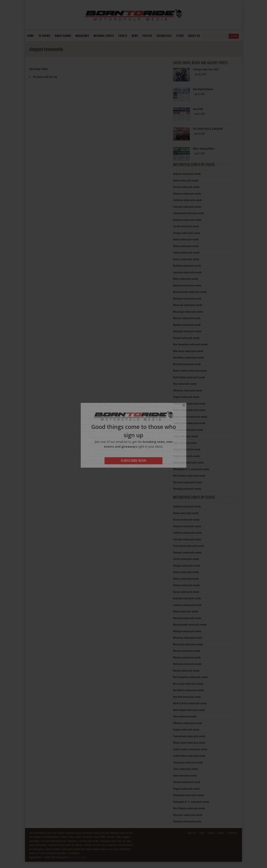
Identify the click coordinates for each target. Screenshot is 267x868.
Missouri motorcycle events (187, 318)
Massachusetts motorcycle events (190, 292)
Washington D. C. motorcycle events (191, 469)
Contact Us (233, 833)
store (180, 36)
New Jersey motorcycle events (188, 351)
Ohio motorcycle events (185, 384)
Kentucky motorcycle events (187, 265)
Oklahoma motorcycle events (188, 390)
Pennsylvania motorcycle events (189, 403)
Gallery (211, 833)
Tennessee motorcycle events (188, 430)
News (135, 36)
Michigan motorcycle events (187, 298)
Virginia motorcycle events (186, 456)
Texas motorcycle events (186, 436)
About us (194, 36)
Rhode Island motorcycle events (189, 410)
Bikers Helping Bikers (204, 148)
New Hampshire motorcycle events (190, 344)
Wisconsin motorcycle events (188, 482)
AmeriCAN (198, 109)
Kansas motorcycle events (186, 259)
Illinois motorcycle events (186, 246)
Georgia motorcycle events (187, 233)
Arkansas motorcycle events (187, 193)
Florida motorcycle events (186, 226)
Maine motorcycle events (186, 279)
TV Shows (44, 36)
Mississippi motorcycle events (188, 312)
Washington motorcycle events (188, 462)
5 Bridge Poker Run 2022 (206, 69)
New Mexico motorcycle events (189, 357)
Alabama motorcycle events (187, 174)
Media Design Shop (77, 857)
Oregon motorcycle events (186, 397)
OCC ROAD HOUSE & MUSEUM (208, 129)
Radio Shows (63, 36)
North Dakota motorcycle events (189, 377)
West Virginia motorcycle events (189, 475)
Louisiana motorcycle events (187, 272)
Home (30, 36)
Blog (202, 833)
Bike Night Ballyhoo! (203, 89)
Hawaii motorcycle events (186, 239)
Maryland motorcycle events (187, 285)
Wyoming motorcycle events (187, 489)
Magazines (82, 36)
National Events (104, 36)
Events (123, 36)
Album (221, 833)
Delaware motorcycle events (187, 220)
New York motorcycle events (187, 364)
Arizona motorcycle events (186, 187)
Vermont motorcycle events (187, 449)
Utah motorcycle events (185, 443)
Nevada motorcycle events (186, 338)
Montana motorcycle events (187, 325)
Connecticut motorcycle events (189, 213)
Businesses (164, 36)
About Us (192, 833)
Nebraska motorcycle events (187, 331)
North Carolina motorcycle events (190, 370)
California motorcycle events (188, 200)
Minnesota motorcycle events (188, 305)
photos (147, 36)
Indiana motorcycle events (186, 252)
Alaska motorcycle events (186, 180)
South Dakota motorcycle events (189, 423)
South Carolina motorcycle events (190, 417)
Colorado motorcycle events (187, 207)
